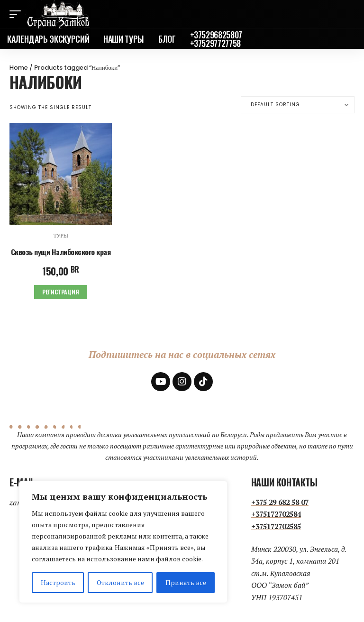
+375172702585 (276, 525)
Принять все (186, 582)
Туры (60, 235)
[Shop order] (298, 105)
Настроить (58, 582)
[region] (123, 542)
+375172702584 (276, 513)
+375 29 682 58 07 (280, 501)
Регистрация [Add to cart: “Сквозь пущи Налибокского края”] (61, 291)
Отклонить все (120, 582)
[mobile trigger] (18, 14)
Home (19, 68)
